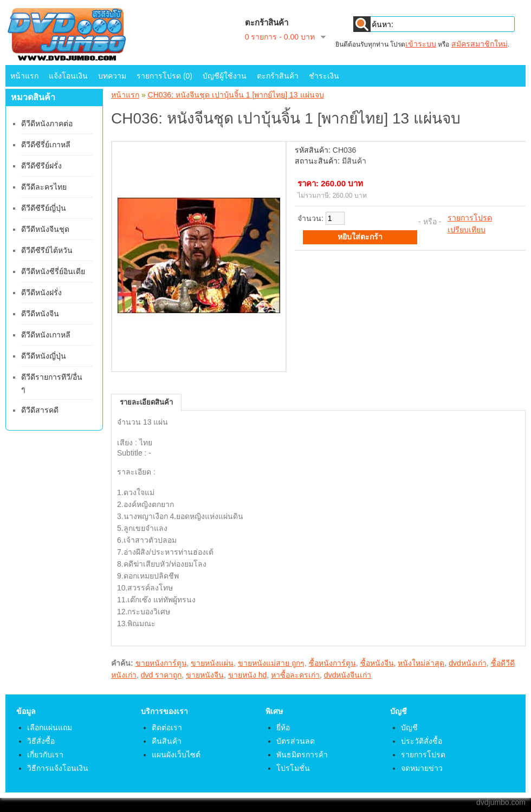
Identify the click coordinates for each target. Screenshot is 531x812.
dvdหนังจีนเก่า (348, 675)
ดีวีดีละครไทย (44, 187)
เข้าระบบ (421, 44)
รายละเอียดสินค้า (146, 402)
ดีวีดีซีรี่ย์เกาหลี (46, 145)
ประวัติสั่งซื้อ (422, 741)
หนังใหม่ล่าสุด (421, 663)
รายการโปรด (470, 218)
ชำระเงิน (324, 76)
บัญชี (409, 727)
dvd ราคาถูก (161, 675)
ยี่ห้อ (283, 727)
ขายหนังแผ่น (212, 663)
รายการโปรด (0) (164, 76)
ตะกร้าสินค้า (278, 76)
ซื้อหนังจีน (377, 663)
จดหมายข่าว (422, 768)
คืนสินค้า (167, 741)
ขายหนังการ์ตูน (161, 663)
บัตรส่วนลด (296, 741)
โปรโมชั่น (293, 768)
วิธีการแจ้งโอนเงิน (58, 768)
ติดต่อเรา (167, 727)
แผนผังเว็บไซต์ (176, 755)
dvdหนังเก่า (468, 663)
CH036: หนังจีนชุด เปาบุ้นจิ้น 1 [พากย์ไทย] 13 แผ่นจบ (236, 95)
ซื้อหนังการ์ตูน (332, 663)
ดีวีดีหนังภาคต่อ (47, 124)
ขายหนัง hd (247, 675)
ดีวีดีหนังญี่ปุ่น (44, 356)
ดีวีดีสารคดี (40, 410)
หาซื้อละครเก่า (295, 675)
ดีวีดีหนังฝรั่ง (41, 293)
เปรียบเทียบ (467, 230)
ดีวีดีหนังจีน (40, 314)
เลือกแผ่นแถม (50, 727)
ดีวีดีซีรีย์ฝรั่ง (41, 166)
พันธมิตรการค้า (302, 755)
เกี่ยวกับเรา (45, 755)
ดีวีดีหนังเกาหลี (46, 335)
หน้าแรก (24, 76)
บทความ (112, 76)
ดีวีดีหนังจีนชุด (45, 229)
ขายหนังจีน (205, 675)
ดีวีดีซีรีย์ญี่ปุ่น (44, 208)
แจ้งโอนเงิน (68, 76)
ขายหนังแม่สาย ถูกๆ (271, 663)
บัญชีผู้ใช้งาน (225, 76)
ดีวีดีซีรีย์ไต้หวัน (47, 250)
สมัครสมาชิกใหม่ (480, 44)
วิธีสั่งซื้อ (41, 741)
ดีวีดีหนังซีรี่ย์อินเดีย (53, 271)
